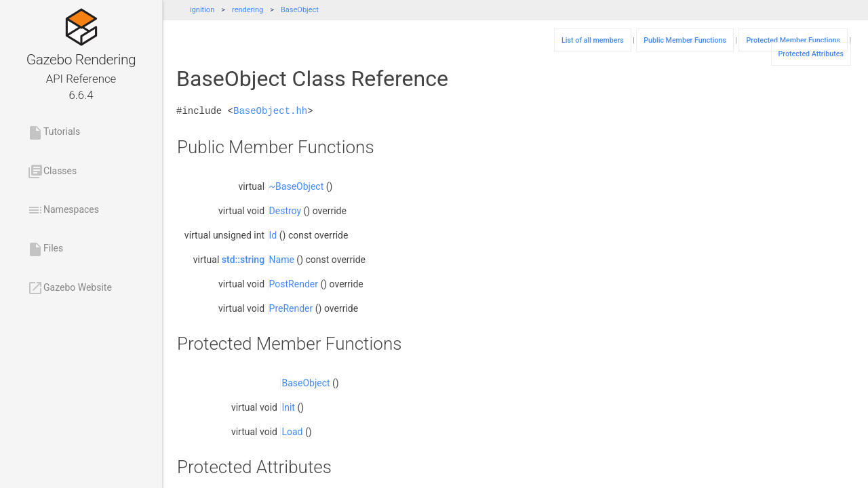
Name (282, 260)
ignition (202, 10)
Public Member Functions (685, 40)
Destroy (285, 211)
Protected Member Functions (793, 40)
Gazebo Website (70, 288)
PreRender (291, 308)
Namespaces (63, 210)
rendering (248, 10)
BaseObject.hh (270, 111)
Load (292, 432)
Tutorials (54, 133)
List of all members (593, 40)
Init (288, 407)
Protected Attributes (811, 54)
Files (45, 249)
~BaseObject (297, 186)
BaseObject (300, 10)
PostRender (294, 284)
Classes (52, 171)
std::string (243, 260)
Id (273, 235)
